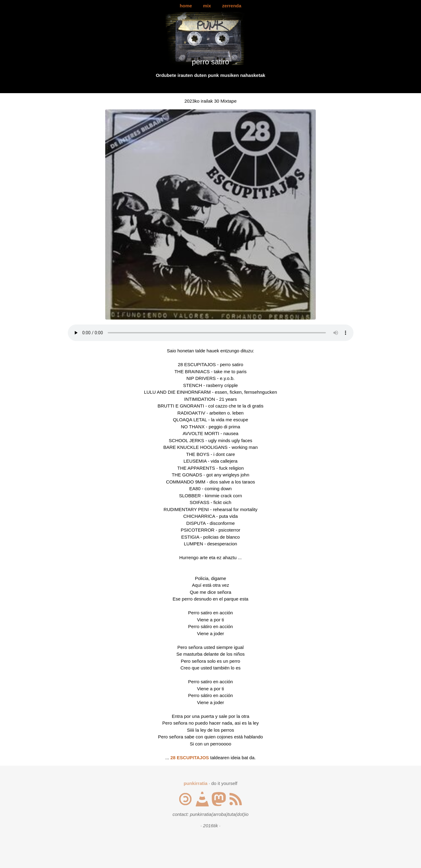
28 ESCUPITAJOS (190, 758)
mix (207, 6)
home (186, 6)
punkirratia (195, 783)
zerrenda (232, 6)
